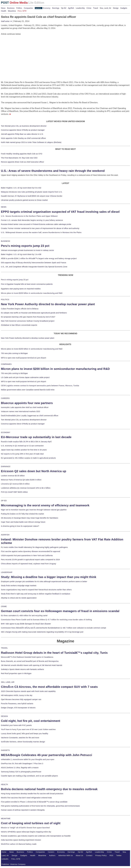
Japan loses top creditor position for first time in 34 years (24, 450)
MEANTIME (6, 819)
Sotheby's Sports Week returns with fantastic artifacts (22, 669)
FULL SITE (16, 859)
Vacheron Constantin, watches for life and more (20, 738)
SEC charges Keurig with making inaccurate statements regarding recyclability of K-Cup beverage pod (42, 632)
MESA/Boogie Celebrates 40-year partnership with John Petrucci (47, 755)
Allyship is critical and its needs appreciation (19, 598)
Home (4, 852)
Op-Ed (64, 8)
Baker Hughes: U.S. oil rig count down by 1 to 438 (21, 254)
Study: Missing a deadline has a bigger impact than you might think (49, 577)
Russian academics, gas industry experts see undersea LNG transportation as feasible (36, 836)
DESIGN (4, 716)
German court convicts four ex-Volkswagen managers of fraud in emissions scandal (60, 611)
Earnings (56, 8)
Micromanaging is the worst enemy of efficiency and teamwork (45, 505)
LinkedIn (5, 859)
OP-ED (4, 501)
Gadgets (124, 8)
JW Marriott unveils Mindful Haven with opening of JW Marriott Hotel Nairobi (32, 665)
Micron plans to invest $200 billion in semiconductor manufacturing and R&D (32, 293)
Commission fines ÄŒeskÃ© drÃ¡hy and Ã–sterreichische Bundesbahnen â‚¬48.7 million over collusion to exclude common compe (54, 628)
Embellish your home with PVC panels (16, 725)
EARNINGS (6, 467)
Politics (19, 8)
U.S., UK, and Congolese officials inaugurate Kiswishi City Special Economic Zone (34, 267)
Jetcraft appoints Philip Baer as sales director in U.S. (22, 134)
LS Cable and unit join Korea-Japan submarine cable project (25, 377)
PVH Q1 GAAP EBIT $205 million (14, 492)
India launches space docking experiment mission (21, 840)
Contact (89, 855)
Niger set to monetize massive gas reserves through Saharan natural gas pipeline (34, 510)
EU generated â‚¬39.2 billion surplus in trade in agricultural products (28, 458)
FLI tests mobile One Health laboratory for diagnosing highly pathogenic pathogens (34, 547)
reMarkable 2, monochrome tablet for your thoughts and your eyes (28, 759)
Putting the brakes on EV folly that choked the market (22, 514)
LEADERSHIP (7, 572)
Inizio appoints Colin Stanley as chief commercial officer (23, 138)
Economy (47, 8)
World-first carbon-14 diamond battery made (19, 844)
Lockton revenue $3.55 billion (13, 476)
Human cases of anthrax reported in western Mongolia (23, 810)
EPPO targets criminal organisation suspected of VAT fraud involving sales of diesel (60, 212)
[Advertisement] (19, 51)
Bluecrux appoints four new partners (27, 403)
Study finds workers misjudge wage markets (19, 586)
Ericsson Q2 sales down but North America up (34, 471)
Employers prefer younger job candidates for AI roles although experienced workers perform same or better (44, 581)
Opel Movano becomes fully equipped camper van (21, 699)
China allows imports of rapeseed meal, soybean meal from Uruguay (29, 564)
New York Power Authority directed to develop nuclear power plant (48, 304)
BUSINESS (5, 241)
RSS (111, 855)
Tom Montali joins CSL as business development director (24, 126)
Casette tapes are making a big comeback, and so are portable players (29, 776)
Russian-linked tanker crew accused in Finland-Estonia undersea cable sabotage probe (36, 224)
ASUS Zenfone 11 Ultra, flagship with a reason (20, 768)
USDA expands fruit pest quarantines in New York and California (27, 555)
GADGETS (5, 750)
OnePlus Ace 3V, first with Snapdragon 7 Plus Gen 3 (22, 764)
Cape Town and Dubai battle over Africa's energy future (23, 522)
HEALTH (4, 784)
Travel (96, 8)
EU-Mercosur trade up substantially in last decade (36, 437)
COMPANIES (6, 364)
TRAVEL (4, 648)
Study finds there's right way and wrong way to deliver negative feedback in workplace (36, 594)
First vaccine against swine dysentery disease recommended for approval (30, 551)
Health (4, 11)
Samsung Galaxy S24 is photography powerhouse (21, 772)
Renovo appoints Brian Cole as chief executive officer (22, 162)
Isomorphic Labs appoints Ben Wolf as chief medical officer (25, 407)
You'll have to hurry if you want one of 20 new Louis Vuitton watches (28, 729)
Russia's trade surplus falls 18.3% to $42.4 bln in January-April (26, 442)
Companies (28, 8)
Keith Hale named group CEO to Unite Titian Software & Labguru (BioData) (31, 142)
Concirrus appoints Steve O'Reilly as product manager (23, 130)
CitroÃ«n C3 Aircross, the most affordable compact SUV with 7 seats (49, 687)
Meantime (12, 11)
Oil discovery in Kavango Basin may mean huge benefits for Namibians (30, 518)
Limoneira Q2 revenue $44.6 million (15, 484)
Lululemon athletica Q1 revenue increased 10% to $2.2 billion (26, 488)
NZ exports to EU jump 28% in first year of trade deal (22, 454)
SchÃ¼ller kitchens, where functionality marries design (23, 742)
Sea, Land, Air (106, 8)
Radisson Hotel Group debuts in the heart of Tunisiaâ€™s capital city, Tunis (54, 653)
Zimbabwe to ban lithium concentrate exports (19, 325)
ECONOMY (6, 432)
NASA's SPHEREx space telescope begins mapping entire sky (26, 832)
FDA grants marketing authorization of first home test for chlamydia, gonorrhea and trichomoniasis (40, 806)
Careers (38, 8)
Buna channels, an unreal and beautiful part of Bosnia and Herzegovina (30, 661)
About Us (79, 855)
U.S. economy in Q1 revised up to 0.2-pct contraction (22, 446)
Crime (89, 8)
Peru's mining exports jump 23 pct (25, 246)
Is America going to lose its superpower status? (20, 526)
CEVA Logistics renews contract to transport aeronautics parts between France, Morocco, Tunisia (40, 386)
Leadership (80, 8)
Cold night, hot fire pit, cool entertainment (31, 721)
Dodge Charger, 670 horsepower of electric (18, 708)
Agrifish (71, 8)
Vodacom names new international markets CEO (20, 411)
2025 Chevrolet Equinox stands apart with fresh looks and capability (28, 691)
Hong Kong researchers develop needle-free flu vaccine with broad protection (32, 794)
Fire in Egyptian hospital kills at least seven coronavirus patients (27, 284)
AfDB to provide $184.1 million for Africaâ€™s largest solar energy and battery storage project (39, 258)
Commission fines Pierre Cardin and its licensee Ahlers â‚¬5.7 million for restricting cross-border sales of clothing (46, 620)
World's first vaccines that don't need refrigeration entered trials (26, 798)
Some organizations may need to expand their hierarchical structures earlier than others (36, 590)
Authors (52, 855)
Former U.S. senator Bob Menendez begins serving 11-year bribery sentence (32, 220)
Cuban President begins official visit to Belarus (20, 309)
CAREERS (5, 398)
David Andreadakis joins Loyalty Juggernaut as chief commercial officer (30, 416)
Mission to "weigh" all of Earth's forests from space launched (25, 828)
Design (116, 8)
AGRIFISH (5, 535)
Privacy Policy (101, 855)
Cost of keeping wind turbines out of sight (31, 823)
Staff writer (6, 21)
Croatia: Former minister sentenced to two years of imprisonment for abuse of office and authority (40, 228)
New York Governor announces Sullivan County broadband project (28, 321)
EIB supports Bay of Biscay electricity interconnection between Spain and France (34, 263)
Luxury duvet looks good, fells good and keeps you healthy (25, 734)
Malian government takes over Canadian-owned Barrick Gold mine (28, 390)
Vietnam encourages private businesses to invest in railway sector (27, 250)
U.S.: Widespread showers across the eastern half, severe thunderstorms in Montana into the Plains (41, 232)
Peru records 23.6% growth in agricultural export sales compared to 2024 (30, 560)
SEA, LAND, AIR (8, 682)
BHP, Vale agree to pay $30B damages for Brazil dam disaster (26, 624)
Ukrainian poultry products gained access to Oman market (24, 200)
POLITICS (5, 300)
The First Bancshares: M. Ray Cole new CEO (19, 158)
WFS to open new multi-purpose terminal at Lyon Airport (24, 358)
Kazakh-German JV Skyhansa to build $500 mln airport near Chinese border (32, 196)
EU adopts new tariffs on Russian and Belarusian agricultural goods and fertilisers (34, 313)
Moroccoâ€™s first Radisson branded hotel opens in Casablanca (27, 657)
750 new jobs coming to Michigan (14, 353)
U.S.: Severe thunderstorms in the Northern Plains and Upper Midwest (29, 216)
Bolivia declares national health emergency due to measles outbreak (49, 789)
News (3, 8)
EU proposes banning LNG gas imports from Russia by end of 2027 (28, 317)
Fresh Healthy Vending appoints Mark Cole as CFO (22, 154)
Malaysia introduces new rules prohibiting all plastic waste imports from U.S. (32, 192)
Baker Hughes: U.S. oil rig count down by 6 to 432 (21, 188)
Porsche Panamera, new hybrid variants (17, 704)
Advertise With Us (66, 855)
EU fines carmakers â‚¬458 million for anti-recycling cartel (24, 616)
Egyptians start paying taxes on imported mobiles (21, 289)
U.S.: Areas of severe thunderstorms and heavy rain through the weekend (53, 171)
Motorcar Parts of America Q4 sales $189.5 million (21, 480)
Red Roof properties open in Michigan (16, 673)
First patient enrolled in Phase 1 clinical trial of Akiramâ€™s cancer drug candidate (34, 802)
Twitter (119, 855)
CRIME (4, 606)
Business (11, 8)
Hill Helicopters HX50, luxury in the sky (17, 695)
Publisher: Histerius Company (14, 864)
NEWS (4, 207)
